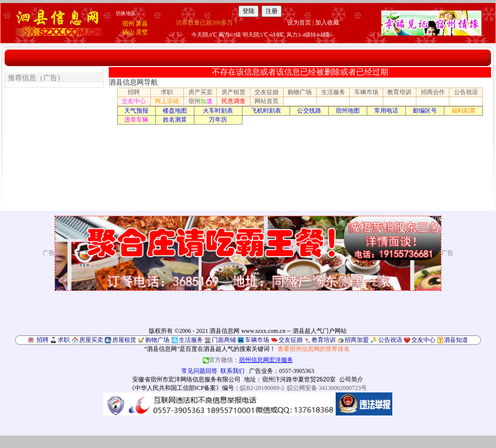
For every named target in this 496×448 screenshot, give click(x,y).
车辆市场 (366, 92)
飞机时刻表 (266, 111)
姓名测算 (175, 120)
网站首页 (267, 101)
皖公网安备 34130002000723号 (327, 388)
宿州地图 (348, 111)
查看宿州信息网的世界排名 (314, 349)
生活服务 (333, 92)
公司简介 (351, 379)
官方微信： (248, 360)
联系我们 (232, 371)
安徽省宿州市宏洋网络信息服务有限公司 (186, 379)
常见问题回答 (199, 371)
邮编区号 (425, 111)
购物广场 (300, 92)
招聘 (134, 92)
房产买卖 (200, 92)
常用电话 (386, 111)
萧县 (142, 24)
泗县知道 (456, 340)
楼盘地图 (175, 111)
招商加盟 (357, 340)
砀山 (128, 32)
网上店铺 (167, 101)
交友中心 (134, 101)
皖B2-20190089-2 (262, 388)
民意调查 (233, 101)
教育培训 (399, 92)
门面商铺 (224, 340)
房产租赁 (233, 92)
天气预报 (136, 111)
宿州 (128, 24)
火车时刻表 (218, 111)
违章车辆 (136, 120)
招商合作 (433, 92)
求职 (167, 92)
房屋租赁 (124, 340)
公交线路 (309, 111)
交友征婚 (267, 92)
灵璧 (142, 32)
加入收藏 (327, 23)
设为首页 (299, 23)
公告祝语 (466, 92)
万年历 (218, 120)
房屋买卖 (91, 340)
